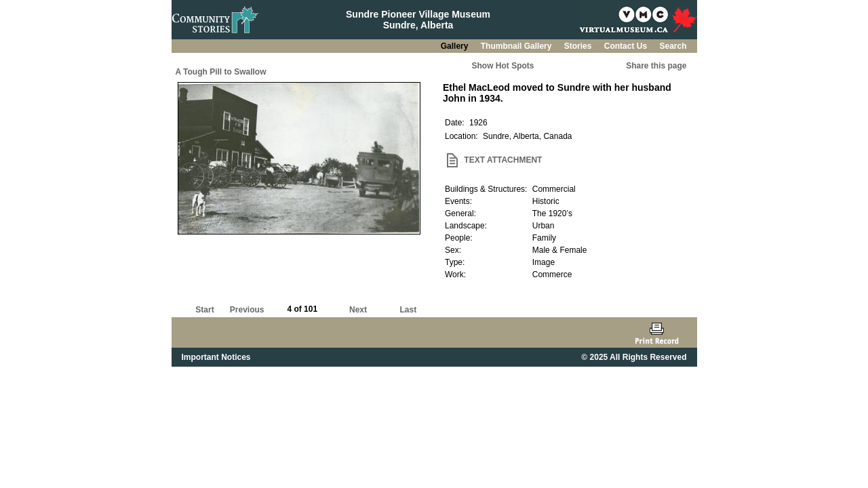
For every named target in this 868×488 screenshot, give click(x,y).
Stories (579, 46)
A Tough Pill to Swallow (221, 72)
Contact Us (627, 46)
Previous (247, 310)
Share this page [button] (656, 66)
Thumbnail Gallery (517, 46)
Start (204, 310)
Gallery (456, 46)
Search (673, 46)
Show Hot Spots (503, 66)
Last (408, 310)
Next (358, 310)
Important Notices (216, 357)
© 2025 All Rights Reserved (634, 357)
